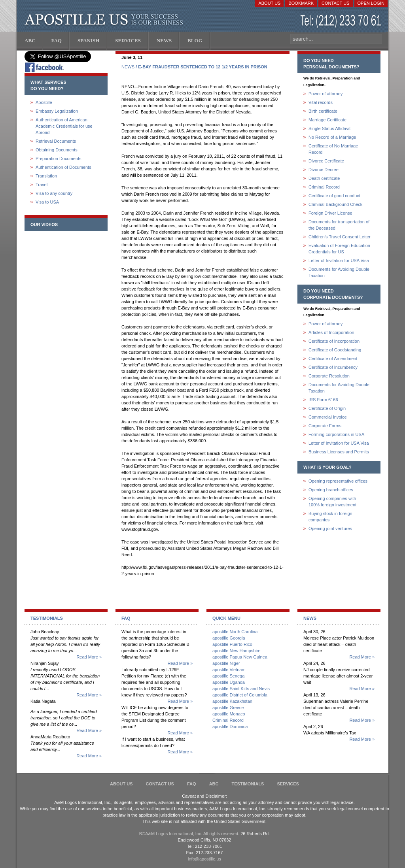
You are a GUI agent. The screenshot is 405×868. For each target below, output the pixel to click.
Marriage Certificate (327, 120)
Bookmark (301, 3)
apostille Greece (228, 708)
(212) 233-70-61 (342, 22)
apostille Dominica (230, 726)
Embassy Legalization (57, 111)
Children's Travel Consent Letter (340, 237)
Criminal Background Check (335, 204)
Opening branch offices (331, 490)
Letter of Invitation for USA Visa (339, 260)
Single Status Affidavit (329, 128)
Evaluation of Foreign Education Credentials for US (339, 249)
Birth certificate (323, 111)
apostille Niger (226, 663)
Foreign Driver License (330, 213)
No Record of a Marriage (332, 137)
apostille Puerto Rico (232, 644)
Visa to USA (47, 202)
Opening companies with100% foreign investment (332, 502)
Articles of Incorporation (331, 332)
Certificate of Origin (327, 408)
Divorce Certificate (326, 161)
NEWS (128, 67)
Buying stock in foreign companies (330, 517)
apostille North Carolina (235, 632)
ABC (214, 784)
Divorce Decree (324, 170)
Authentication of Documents (63, 167)
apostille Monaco (229, 714)
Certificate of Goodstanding (335, 350)
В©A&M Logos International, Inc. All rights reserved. (189, 834)
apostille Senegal (229, 676)
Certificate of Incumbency (333, 367)
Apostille (44, 102)
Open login (371, 3)
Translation (46, 176)
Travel (42, 185)
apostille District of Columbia (240, 695)
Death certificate (324, 178)
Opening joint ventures (330, 528)
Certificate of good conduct (334, 196)
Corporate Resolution (329, 376)
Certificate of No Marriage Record (333, 149)
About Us (269, 3)
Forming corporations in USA (336, 434)
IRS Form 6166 (323, 400)
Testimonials (248, 784)
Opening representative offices (338, 481)
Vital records (321, 102)
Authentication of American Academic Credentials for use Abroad (64, 126)
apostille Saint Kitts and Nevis (241, 689)
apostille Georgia (229, 638)
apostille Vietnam (229, 670)
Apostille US (105, 20)
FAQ (192, 784)
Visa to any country (54, 193)
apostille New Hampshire (237, 651)
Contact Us (336, 3)
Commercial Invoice (328, 417)
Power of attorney (326, 94)
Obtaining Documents (57, 150)
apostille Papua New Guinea (240, 657)
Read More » (89, 657)
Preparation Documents (59, 159)
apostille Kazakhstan (232, 701)
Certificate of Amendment (333, 359)
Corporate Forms (325, 426)
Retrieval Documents (56, 141)
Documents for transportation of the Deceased (339, 225)
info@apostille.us (204, 859)
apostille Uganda (229, 682)
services (288, 784)
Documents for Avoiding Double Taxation (339, 272)
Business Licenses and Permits (339, 452)
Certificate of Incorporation (334, 341)
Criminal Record (324, 187)
